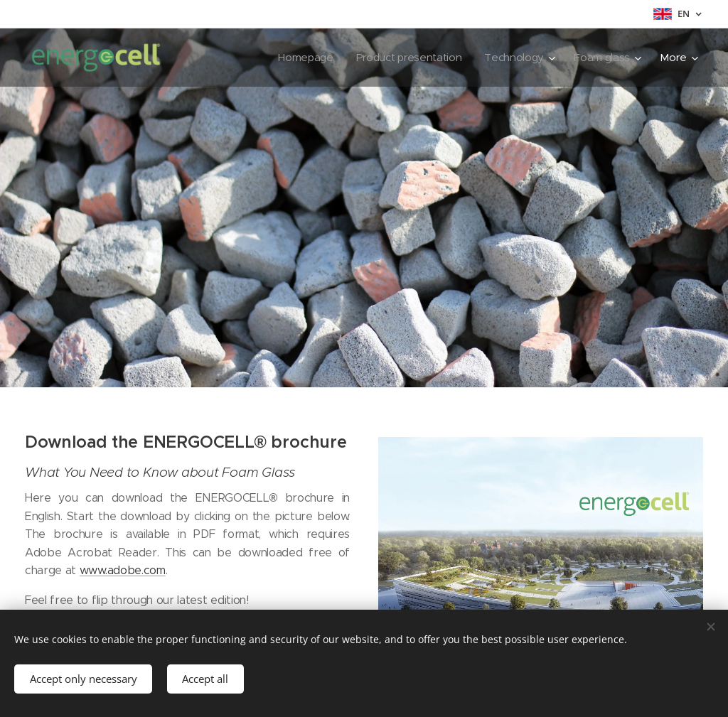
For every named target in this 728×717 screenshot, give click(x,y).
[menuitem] (300, 58)
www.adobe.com (123, 570)
